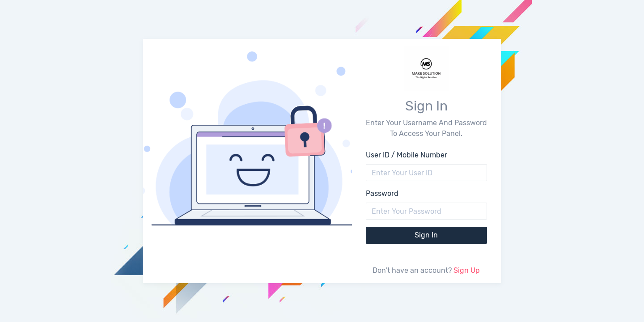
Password (382, 193)
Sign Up (467, 270)
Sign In (426, 235)
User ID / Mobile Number (407, 155)
